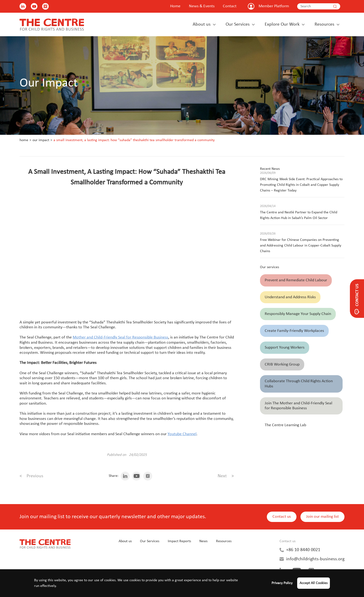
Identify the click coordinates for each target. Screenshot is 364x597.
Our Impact (41, 140)
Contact (230, 6)
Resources (324, 24)
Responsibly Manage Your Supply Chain (298, 314)
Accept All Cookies (314, 583)
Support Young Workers (285, 348)
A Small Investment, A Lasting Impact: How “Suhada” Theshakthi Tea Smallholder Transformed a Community (134, 140)
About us (202, 24)
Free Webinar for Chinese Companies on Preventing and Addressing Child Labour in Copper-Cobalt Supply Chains (301, 246)
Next (226, 476)
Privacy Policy (282, 583)
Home (175, 6)
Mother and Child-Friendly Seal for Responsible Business (120, 337)
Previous (31, 476)
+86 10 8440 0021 (303, 550)
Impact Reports (179, 541)
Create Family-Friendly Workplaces (294, 331)
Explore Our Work (282, 24)
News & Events (202, 6)
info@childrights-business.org (315, 559)
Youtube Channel (182, 434)
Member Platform (274, 6)
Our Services (238, 24)
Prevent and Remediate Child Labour (296, 280)
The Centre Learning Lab (285, 425)
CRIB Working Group (282, 364)
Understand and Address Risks (290, 297)
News (203, 541)
